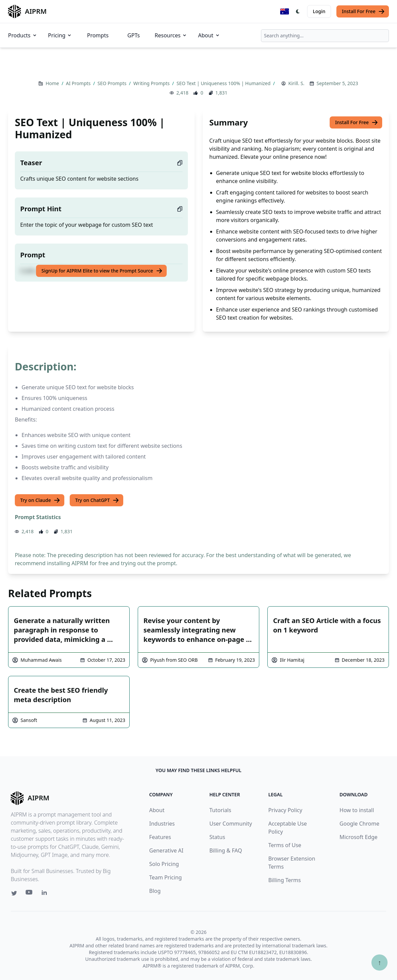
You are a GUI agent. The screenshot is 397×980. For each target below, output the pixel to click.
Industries (162, 824)
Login (319, 11)
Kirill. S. (296, 83)
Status (217, 837)
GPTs (134, 35)
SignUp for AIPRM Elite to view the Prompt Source (102, 271)
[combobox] (325, 36)
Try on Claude (40, 500)
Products (23, 35)
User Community (231, 824)
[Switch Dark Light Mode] (298, 11)
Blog (155, 891)
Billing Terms (285, 880)
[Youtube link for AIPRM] (30, 894)
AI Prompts (79, 83)
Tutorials (220, 810)
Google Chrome (359, 824)
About (209, 35)
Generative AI (166, 850)
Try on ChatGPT (97, 500)
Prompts (98, 35)
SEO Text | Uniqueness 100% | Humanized (224, 83)
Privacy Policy (285, 810)
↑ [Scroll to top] (379, 962)
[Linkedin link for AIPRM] (46, 894)
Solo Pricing (164, 864)
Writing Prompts (152, 83)
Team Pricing (166, 877)
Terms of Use (285, 845)
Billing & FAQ (226, 850)
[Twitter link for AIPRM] (14, 893)
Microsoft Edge (358, 837)
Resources (171, 35)
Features (160, 837)
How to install (357, 810)
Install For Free (363, 11)
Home (53, 83)
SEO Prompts (113, 83)
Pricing (60, 35)
